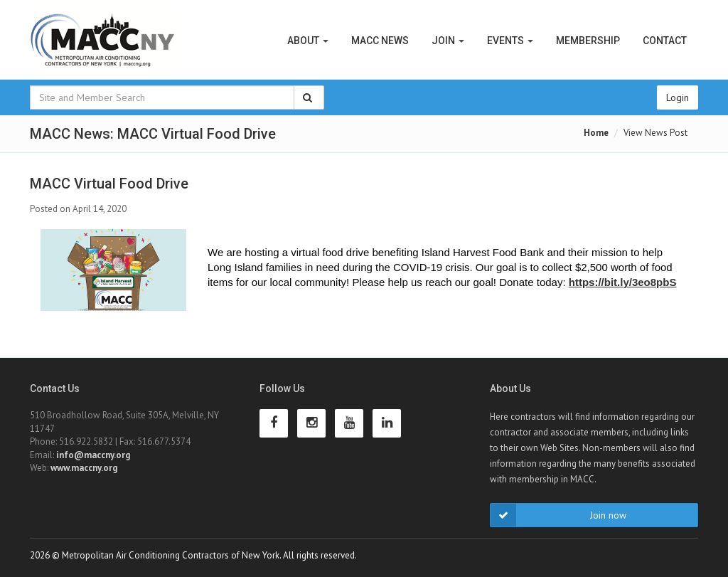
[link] (623, 282)
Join (448, 41)
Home (596, 133)
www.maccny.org (84, 468)
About (308, 41)
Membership (588, 41)
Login (678, 97)
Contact (665, 41)
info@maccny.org (93, 455)
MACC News (380, 41)
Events (510, 41)
